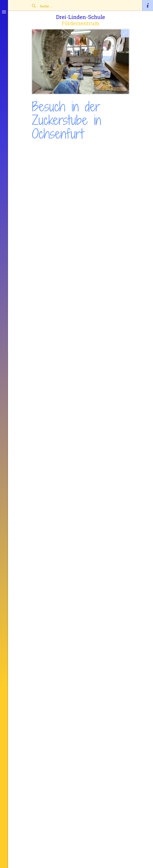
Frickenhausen (79, 148)
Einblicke (57, 148)
